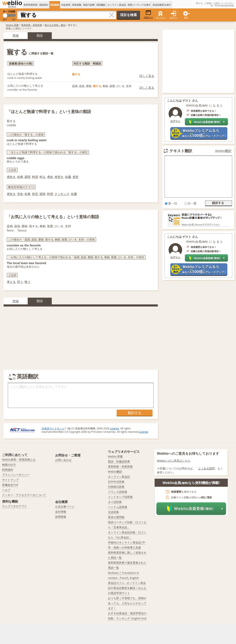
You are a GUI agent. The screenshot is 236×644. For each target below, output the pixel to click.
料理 (35, 177)
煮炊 (50, 177)
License (114, 428)
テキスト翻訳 (181, 151)
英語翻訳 (101, 5)
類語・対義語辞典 (119, 461)
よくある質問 (206, 468)
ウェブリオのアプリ (14, 506)
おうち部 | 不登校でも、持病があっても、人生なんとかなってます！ (127, 603)
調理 (27, 177)
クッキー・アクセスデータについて (24, 495)
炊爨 (68, 177)
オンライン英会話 (117, 5)
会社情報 (61, 512)
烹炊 (20, 194)
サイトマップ (10, 480)
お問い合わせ (63, 460)
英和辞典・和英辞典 (32, 25)
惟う (27, 282)
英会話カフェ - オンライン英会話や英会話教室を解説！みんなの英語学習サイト (127, 588)
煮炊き (11, 177)
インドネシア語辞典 (120, 497)
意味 (16, 35)
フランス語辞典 (118, 492)
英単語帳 (77, 5)
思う (20, 282)
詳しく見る (147, 76)
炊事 (20, 177)
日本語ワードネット (53, 428)
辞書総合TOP (10, 485)
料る (42, 177)
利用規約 (8, 470)
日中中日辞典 (116, 482)
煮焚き (59, 177)
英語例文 (44, 5)
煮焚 (75, 177)
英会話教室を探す (162, 5)
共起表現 (66, 5)
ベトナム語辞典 (118, 507)
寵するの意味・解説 (55, 25)
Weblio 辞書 (12, 25)
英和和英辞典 (30, 5)
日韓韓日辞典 (116, 487)
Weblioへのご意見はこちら (174, 461)
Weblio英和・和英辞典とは (19, 460)
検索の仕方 (9, 465)
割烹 (35, 194)
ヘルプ (6, 490)
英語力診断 (89, 5)
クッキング (62, 194)
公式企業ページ (65, 507)
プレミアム (160, 17)
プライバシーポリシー (16, 475)
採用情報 (61, 517)
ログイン (173, 17)
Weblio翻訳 (223, 151)
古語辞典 (113, 512)
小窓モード (148, 14)
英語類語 (55, 5)
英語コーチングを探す (139, 5)
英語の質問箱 (116, 517)
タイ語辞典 (115, 502)
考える (11, 282)
